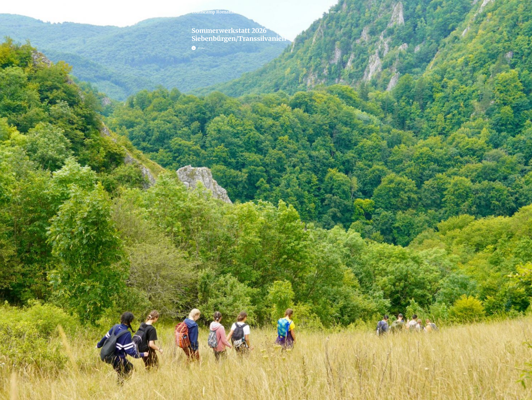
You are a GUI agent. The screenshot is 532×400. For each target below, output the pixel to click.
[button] (318, 12)
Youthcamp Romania (214, 12)
